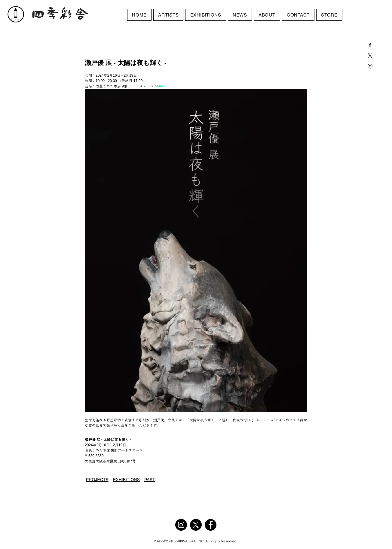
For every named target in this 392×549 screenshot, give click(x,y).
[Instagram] (181, 525)
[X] (370, 56)
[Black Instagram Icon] (370, 66)
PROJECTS (97, 480)
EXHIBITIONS (126, 480)
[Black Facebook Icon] (370, 45)
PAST (150, 480)
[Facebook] (211, 525)
